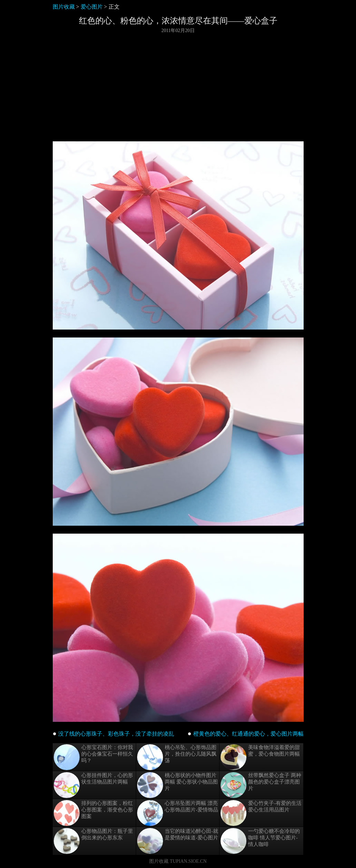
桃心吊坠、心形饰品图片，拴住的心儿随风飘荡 (177, 757)
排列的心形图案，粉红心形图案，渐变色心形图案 (93, 813)
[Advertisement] (178, 88)
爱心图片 (92, 7)
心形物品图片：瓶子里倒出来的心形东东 (93, 841)
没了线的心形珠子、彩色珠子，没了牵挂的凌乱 (116, 734)
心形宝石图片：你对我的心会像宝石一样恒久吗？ (93, 757)
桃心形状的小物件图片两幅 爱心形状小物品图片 (177, 785)
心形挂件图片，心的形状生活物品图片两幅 (93, 785)
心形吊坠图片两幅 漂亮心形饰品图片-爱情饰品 (178, 813)
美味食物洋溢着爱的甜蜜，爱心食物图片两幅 (260, 757)
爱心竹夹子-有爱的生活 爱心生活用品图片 (261, 813)
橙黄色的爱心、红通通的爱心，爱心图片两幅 (248, 734)
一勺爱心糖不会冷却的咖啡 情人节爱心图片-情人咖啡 (260, 841)
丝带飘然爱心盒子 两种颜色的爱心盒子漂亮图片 (261, 785)
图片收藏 (64, 7)
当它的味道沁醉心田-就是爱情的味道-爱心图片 (178, 841)
